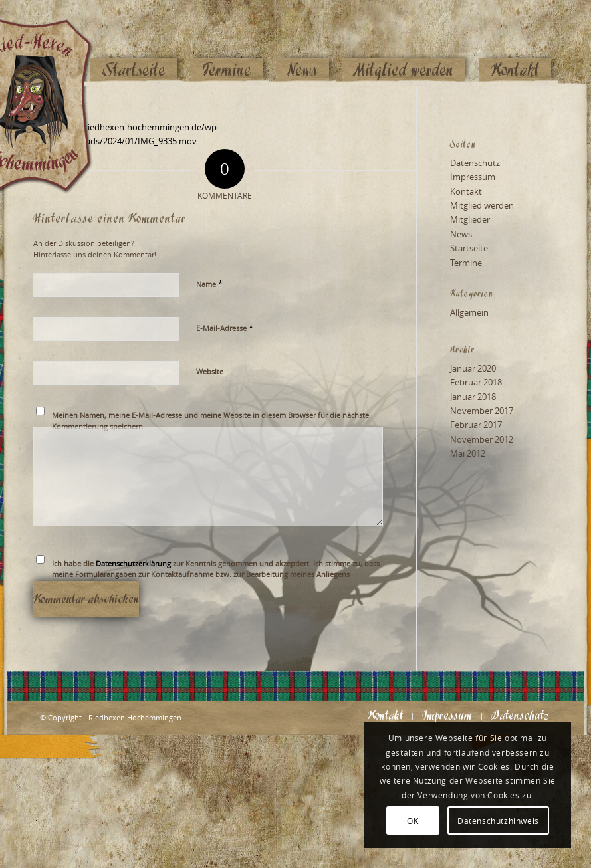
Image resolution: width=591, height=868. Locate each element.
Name (209, 284)
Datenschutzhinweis (498, 821)
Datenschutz (475, 163)
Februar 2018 (476, 382)
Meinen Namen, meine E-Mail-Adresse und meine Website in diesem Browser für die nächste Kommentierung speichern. (210, 421)
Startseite (469, 248)
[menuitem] (134, 45)
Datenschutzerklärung (133, 563)
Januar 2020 (473, 368)
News (461, 234)
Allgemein (469, 312)
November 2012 (482, 439)
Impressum (473, 177)
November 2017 (482, 411)
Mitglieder (470, 219)
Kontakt (466, 191)
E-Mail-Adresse (225, 328)
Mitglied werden (482, 205)
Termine (466, 263)
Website (210, 371)
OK (413, 821)
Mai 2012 (468, 453)
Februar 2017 (476, 425)
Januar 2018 (473, 397)
